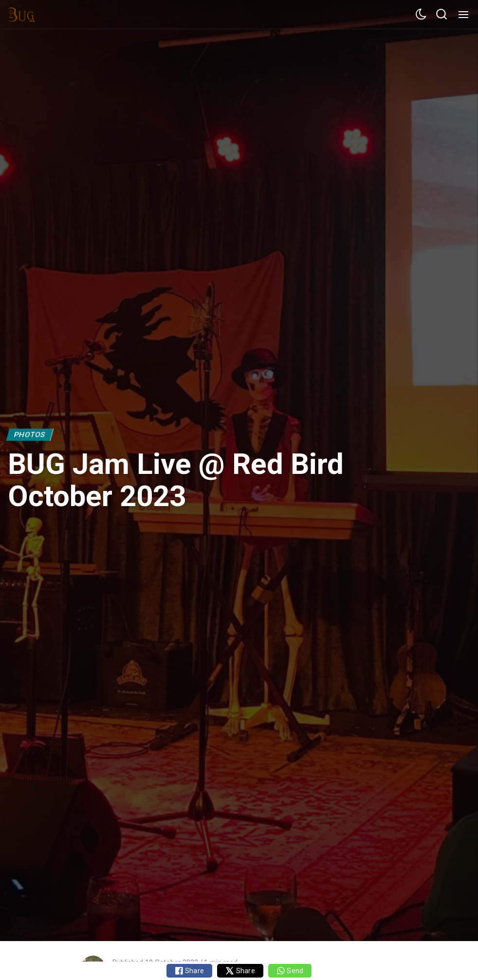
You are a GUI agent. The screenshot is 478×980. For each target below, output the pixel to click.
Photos (30, 434)
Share (190, 971)
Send (290, 971)
